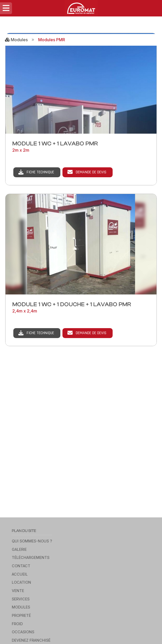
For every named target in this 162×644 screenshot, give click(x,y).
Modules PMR (52, 40)
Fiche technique (40, 172)
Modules (16, 40)
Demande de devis (91, 172)
